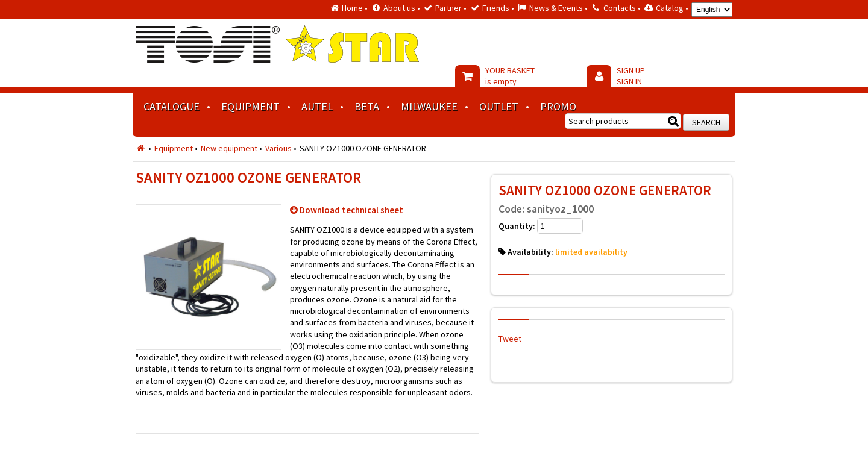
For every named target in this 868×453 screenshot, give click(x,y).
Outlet (499, 106)
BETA (367, 106)
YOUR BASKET (510, 76)
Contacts (620, 8)
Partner (448, 8)
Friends (496, 8)
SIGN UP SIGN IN (631, 76)
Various (278, 148)
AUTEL (317, 106)
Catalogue (171, 106)
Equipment (250, 106)
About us (399, 8)
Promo (558, 106)
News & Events (556, 8)
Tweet (510, 339)
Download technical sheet (351, 210)
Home (352, 8)
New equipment (229, 148)
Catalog (670, 8)
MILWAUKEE (429, 106)
